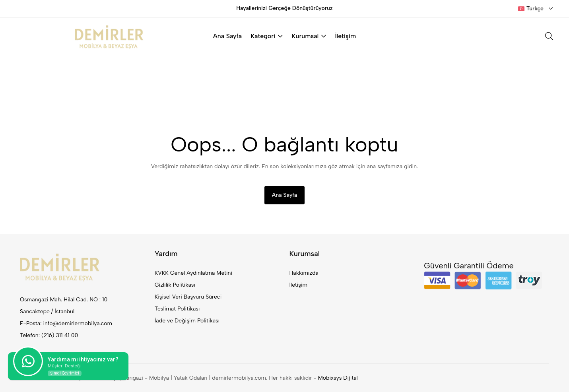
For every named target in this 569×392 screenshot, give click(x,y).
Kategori (267, 36)
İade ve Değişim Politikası (187, 321)
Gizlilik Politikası (175, 285)
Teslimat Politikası (177, 309)
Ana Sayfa (227, 36)
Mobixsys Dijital (338, 378)
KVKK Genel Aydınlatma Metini (193, 273)
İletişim (345, 36)
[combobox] (536, 9)
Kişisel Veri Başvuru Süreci (188, 297)
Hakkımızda (304, 273)
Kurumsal (309, 36)
